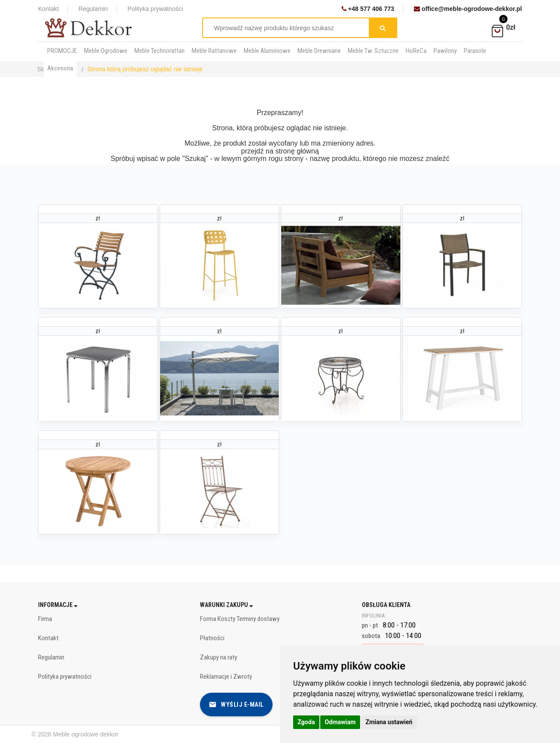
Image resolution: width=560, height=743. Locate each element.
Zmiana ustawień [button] (389, 722)
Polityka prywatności (155, 9)
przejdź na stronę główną (280, 151)
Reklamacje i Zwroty (226, 677)
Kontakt (48, 9)
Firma (45, 619)
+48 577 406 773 (368, 9)
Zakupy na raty (219, 657)
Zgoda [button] (306, 722)
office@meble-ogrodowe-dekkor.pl (468, 9)
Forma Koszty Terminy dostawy (240, 619)
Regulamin (93, 9)
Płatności (212, 638)
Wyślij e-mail (236, 705)
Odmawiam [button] (340, 722)
